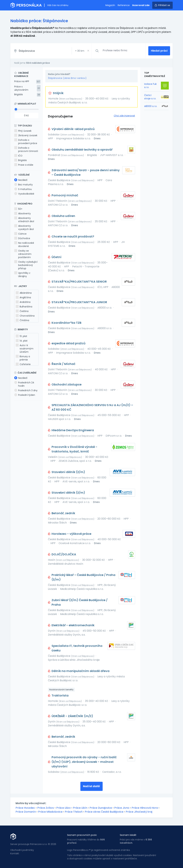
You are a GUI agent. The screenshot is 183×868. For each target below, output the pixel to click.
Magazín (110, 5)
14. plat (22, 341)
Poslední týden (25, 395)
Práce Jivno (122, 808)
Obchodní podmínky (22, 850)
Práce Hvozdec (25, 808)
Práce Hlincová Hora (145, 808)
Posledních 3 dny (26, 390)
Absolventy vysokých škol (24, 228)
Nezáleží (21, 180)
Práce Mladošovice (50, 812)
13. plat (21, 336)
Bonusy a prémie (23, 358)
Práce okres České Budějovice (104, 812)
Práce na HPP (22, 81)
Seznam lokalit (128, 835)
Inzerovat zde (141, 5)
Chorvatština (25, 316)
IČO (18, 156)
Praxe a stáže (24, 165)
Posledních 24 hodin (24, 384)
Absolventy (23, 213)
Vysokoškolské (24, 194)
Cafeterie (23, 364)
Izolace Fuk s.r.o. (150, 86)
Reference (124, 5)
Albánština (24, 293)
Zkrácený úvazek (26, 135)
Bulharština (24, 307)
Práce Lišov (64, 808)
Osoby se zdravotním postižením (23, 254)
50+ (18, 209)
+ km (80, 51)
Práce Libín (80, 808)
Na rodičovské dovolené (24, 245)
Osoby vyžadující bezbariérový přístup (26, 265)
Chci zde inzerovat (124, 116)
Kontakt (15, 853)
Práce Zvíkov (46, 808)
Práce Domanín (26, 812)
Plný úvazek (23, 131)
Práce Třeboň (74, 812)
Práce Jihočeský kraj (139, 812)
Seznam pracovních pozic (82, 835)
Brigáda (18, 94)
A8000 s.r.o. (151, 106)
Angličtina (23, 297)
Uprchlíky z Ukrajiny (22, 275)
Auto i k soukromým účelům (25, 349)
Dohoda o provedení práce (26, 142)
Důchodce (22, 238)
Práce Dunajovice (101, 808)
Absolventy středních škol (24, 220)
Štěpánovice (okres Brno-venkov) (67, 78)
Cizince (20, 234)
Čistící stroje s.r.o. (150, 97)
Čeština (22, 311)
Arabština (23, 302)
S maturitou (23, 189)
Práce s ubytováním (21, 88)
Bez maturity (23, 185)
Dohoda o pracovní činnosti (26, 149)
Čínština (22, 320)
